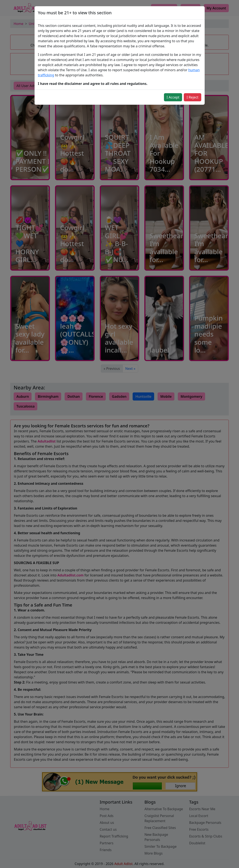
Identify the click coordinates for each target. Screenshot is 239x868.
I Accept (173, 97)
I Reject (192, 97)
